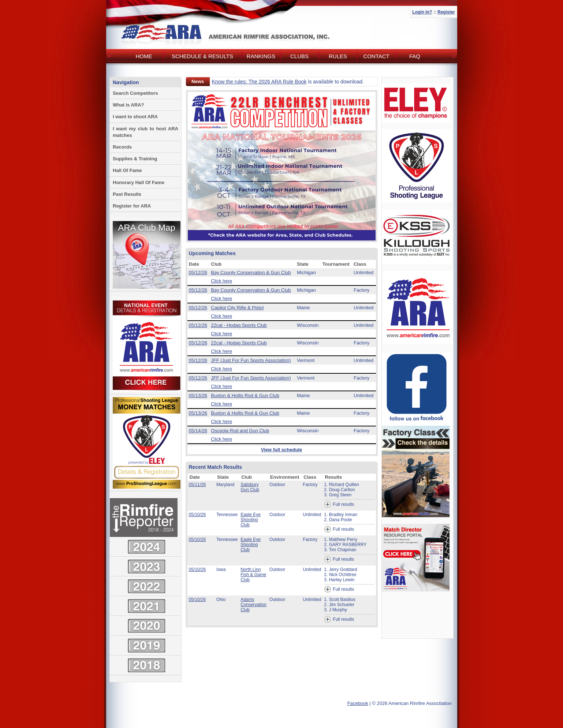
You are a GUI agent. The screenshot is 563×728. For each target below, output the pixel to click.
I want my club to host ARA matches (146, 132)
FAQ (415, 56)
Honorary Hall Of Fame (139, 182)
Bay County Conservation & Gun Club (251, 272)
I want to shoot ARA (135, 117)
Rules (338, 56)
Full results (339, 504)
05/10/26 (197, 515)
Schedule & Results (202, 56)
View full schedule (281, 450)
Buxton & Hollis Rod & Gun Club (245, 395)
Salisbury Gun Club (250, 487)
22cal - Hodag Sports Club (239, 325)
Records (122, 147)
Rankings (261, 56)
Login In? (422, 12)
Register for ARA (132, 206)
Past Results (127, 194)
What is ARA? (128, 105)
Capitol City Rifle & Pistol (237, 308)
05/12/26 (198, 272)
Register (446, 12)
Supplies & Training (135, 159)
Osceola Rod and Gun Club (240, 431)
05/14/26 (198, 431)
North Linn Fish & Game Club (253, 575)
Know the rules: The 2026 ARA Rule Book (259, 82)
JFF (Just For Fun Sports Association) (251, 360)
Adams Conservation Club (253, 605)
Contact (376, 56)
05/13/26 (198, 395)
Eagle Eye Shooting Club (251, 520)
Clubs (299, 56)
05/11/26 (197, 485)
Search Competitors (135, 93)
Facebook (358, 703)
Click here (221, 281)
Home (144, 56)
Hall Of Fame (127, 170)
